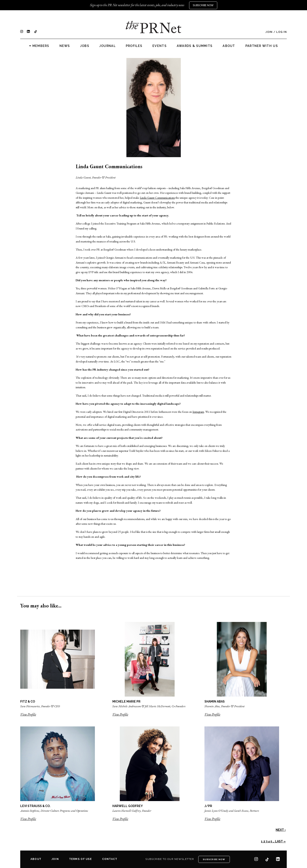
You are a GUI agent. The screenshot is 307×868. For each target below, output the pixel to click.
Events (159, 46)
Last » (280, 841)
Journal (107, 46)
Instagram (198, 412)
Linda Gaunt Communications (157, 198)
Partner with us (262, 46)
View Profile (28, 714)
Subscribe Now (203, 5)
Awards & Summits (195, 46)
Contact (110, 859)
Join (269, 32)
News (65, 46)
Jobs (85, 46)
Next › (281, 830)
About (229, 46)
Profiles (134, 46)
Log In (282, 32)
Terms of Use (80, 859)
